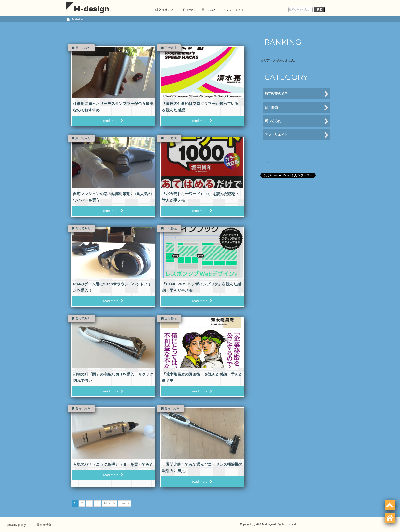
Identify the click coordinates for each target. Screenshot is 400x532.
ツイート (267, 163)
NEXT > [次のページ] (109, 503)
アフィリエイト (233, 10)
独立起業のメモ (166, 10)
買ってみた (209, 10)
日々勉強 (189, 10)
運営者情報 (45, 525)
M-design (88, 9)
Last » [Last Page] (125, 503)
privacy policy (17, 525)
